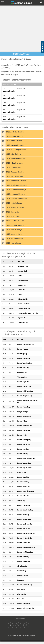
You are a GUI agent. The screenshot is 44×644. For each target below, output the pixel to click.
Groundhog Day (22, 354)
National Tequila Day (24, 529)
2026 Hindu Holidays (14, 230)
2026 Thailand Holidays (15, 207)
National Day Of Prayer (24, 468)
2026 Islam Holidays (14, 234)
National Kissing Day (24, 505)
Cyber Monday (22, 594)
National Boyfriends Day (25, 552)
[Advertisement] (22, 28)
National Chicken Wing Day (26, 533)
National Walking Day (24, 440)
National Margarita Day (24, 396)
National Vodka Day (23, 561)
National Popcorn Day (24, 349)
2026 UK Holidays (13, 216)
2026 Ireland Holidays (14, 163)
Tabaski (20, 294)
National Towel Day (23, 477)
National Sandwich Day (24, 585)
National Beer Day (23, 449)
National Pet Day (22, 454)
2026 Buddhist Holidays (15, 221)
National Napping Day (24, 416)
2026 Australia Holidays (15, 132)
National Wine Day (23, 482)
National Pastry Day (23, 604)
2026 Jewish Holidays (14, 239)
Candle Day (20, 599)
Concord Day (22, 285)
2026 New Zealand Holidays (17, 185)
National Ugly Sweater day (26, 608)
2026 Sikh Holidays (13, 243)
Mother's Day (21, 472)
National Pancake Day (24, 386)
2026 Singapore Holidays (16, 194)
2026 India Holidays (14, 154)
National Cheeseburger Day (26, 547)
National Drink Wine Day (25, 391)
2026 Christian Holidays (15, 225)
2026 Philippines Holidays (16, 190)
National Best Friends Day (25, 491)
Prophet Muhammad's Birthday (28, 313)
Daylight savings (22, 412)
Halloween (20, 580)
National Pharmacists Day (25, 344)
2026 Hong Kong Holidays (16, 150)
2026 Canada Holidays (15, 136)
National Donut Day (23, 487)
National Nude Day (23, 515)
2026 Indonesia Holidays (15, 159)
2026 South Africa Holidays (16, 199)
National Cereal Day (23, 407)
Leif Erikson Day (22, 566)
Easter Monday (23, 280)
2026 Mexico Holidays (14, 176)
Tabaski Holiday (23, 299)
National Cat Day (22, 575)
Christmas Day (23, 323)
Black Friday (21, 590)
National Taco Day (23, 557)
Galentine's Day (22, 372)
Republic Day (22, 318)
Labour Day (21, 290)
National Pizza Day (23, 368)
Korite (20, 276)
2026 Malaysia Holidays (15, 172)
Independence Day (10, 91)
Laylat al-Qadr (22, 271)
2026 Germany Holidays (15, 145)
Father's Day (21, 501)
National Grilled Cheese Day (26, 458)
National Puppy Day (23, 430)
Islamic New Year (24, 304)
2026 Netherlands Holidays (16, 181)
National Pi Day (22, 421)
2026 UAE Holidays (13, 212)
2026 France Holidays (14, 141)
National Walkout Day (24, 463)
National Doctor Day (23, 435)
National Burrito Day (23, 444)
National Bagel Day (23, 382)
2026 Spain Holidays (14, 203)
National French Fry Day (25, 510)
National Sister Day (23, 543)
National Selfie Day (23, 496)
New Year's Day (23, 266)
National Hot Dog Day (24, 519)
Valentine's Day (22, 377)
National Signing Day (24, 358)
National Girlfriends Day (25, 538)
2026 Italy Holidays (13, 167)
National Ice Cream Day (25, 524)
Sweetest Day (21, 571)
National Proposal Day (24, 426)
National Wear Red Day (24, 363)
